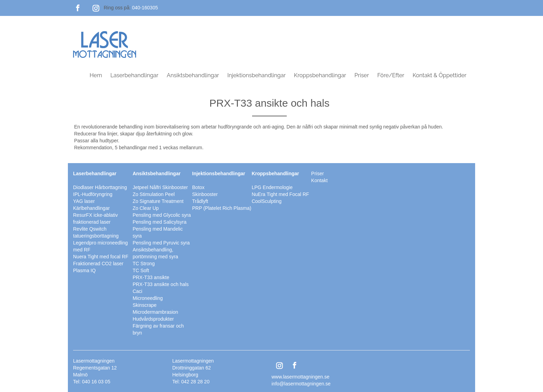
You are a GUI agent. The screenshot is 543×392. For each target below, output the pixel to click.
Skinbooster (205, 194)
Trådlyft (200, 201)
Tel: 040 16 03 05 (92, 382)
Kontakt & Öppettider (439, 75)
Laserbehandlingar (135, 75)
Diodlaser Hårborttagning (100, 187)
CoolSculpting (267, 201)
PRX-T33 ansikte (151, 277)
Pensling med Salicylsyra (160, 222)
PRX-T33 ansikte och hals (161, 284)
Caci (137, 291)
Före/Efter (391, 75)
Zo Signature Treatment (158, 201)
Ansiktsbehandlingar (193, 75)
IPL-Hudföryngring (93, 194)
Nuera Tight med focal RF (101, 257)
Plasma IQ (84, 270)
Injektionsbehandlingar (257, 75)
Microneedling (148, 298)
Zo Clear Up (146, 208)
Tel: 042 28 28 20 (191, 382)
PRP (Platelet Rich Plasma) (222, 208)
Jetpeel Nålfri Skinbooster (160, 187)
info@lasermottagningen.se (301, 384)
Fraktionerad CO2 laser (98, 264)
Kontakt (319, 180)
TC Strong (144, 264)
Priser (362, 75)
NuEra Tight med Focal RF (281, 194)
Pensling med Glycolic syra (162, 215)
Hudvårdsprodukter (153, 319)
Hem (96, 75)
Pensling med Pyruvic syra (161, 243)
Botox (198, 187)
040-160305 (145, 8)
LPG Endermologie (272, 187)
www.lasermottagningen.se (300, 377)
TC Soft (141, 270)
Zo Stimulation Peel (154, 194)
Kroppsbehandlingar (320, 75)
